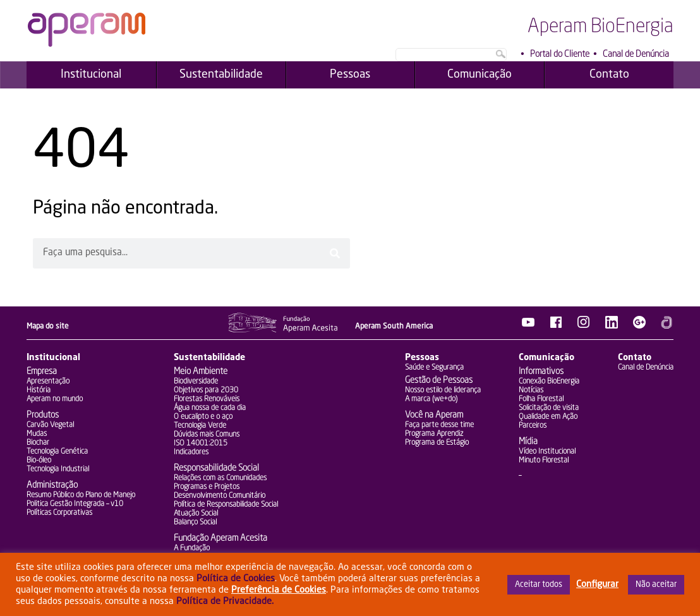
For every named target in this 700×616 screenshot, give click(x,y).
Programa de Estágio (437, 443)
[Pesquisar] (335, 253)
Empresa (42, 371)
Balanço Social (195, 522)
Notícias (531, 390)
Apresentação (48, 382)
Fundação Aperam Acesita (220, 538)
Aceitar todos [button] (539, 585)
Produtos (43, 415)
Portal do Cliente (560, 54)
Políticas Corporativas (59, 513)
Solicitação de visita (549, 408)
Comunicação (546, 358)
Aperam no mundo (55, 399)
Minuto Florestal (544, 461)
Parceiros (533, 426)
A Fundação (192, 548)
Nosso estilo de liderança (443, 390)
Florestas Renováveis (207, 399)
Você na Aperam (434, 415)
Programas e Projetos (207, 487)
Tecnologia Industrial (58, 469)
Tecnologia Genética (57, 452)
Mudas (37, 434)
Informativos (541, 371)
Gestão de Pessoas (439, 380)
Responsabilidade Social (216, 468)
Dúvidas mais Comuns (207, 435)
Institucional (53, 358)
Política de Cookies (236, 579)
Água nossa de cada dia (210, 408)
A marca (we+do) (431, 399)
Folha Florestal (541, 399)
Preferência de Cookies (279, 590)
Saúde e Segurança (434, 368)
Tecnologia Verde (200, 426)
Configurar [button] (597, 584)
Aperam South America (394, 327)
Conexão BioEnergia (549, 382)
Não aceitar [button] (656, 585)
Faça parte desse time (439, 425)
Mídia (528, 442)
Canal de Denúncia (636, 54)
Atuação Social (196, 514)
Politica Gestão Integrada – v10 (75, 504)
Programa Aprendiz (434, 434)
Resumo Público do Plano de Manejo (81, 495)
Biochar (38, 443)
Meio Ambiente (201, 371)
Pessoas (422, 358)
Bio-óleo (39, 461)
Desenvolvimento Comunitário (220, 496)
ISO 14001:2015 (201, 444)
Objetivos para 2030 (206, 390)
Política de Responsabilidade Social (226, 505)
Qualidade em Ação (548, 417)
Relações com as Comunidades (220, 478)
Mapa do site (48, 327)
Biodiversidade (196, 382)
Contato (635, 358)
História (39, 390)
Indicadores (191, 452)
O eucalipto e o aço (203, 417)
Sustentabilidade (209, 358)
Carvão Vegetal (50, 425)
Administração (52, 485)
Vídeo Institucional (547, 452)
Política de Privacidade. (225, 601)
